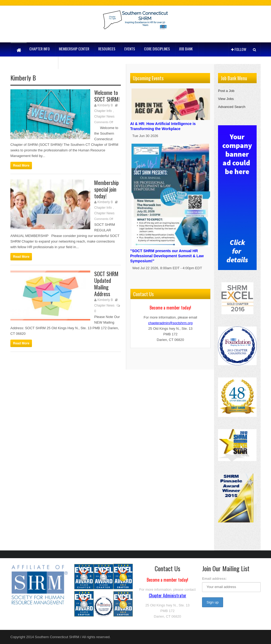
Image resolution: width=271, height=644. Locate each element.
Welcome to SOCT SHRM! (107, 96)
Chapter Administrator (168, 595)
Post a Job (226, 91)
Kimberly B (105, 105)
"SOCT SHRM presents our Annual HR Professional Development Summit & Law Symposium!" (171, 253)
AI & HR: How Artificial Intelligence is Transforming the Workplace (171, 123)
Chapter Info (103, 111)
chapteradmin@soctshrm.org (170, 323)
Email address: (214, 579)
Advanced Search (232, 107)
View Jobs (226, 99)
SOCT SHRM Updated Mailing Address (106, 284)
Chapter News (104, 116)
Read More (21, 166)
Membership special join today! (106, 189)
